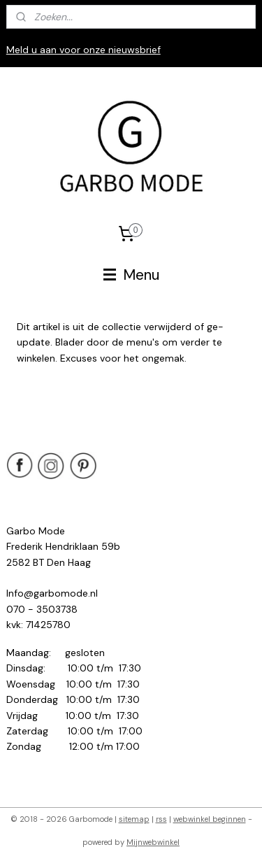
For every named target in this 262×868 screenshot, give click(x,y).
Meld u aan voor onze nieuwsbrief (83, 50)
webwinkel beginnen (210, 819)
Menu (131, 275)
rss (161, 819)
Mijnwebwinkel (153, 842)
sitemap (134, 819)
